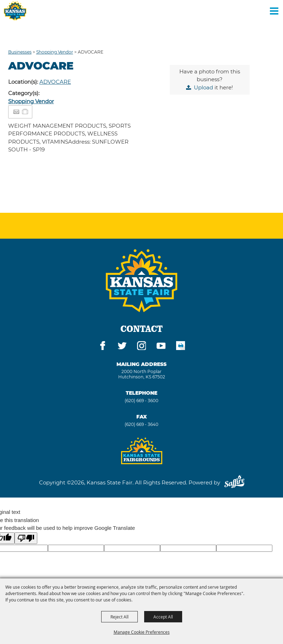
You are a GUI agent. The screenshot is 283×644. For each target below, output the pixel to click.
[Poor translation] (26, 538)
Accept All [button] (163, 617)
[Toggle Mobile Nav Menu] (274, 11)
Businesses (20, 52)
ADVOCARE (55, 82)
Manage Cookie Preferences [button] (142, 632)
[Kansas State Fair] (15, 11)
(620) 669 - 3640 (141, 424)
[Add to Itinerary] (25, 112)
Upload (203, 87)
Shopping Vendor (55, 52)
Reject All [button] (119, 617)
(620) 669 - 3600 (141, 401)
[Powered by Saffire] (234, 482)
